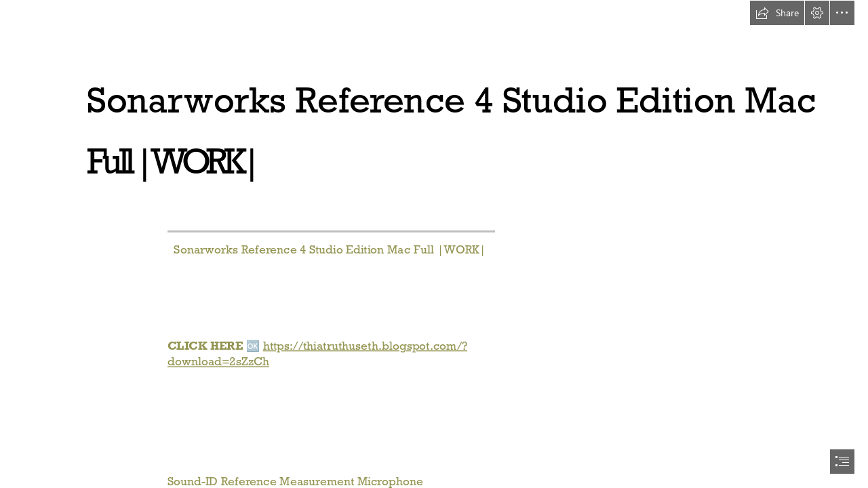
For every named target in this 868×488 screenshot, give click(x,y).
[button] (777, 13)
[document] (434, 244)
